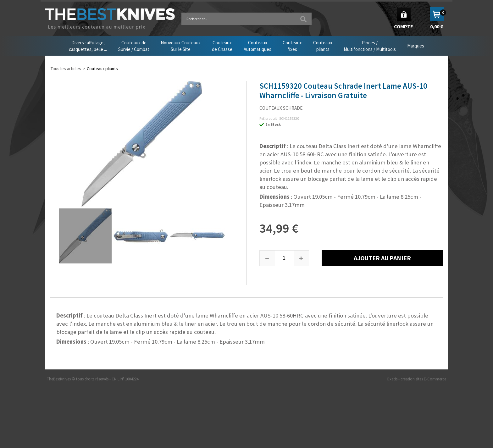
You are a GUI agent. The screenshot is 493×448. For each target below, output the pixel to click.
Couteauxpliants (323, 46)
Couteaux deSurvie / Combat (134, 46)
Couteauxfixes (292, 46)
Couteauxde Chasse (222, 46)
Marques (416, 46)
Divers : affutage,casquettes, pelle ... (88, 46)
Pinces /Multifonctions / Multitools (370, 46)
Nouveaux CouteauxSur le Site (181, 46)
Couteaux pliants (102, 69)
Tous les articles (66, 69)
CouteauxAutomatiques (258, 46)
